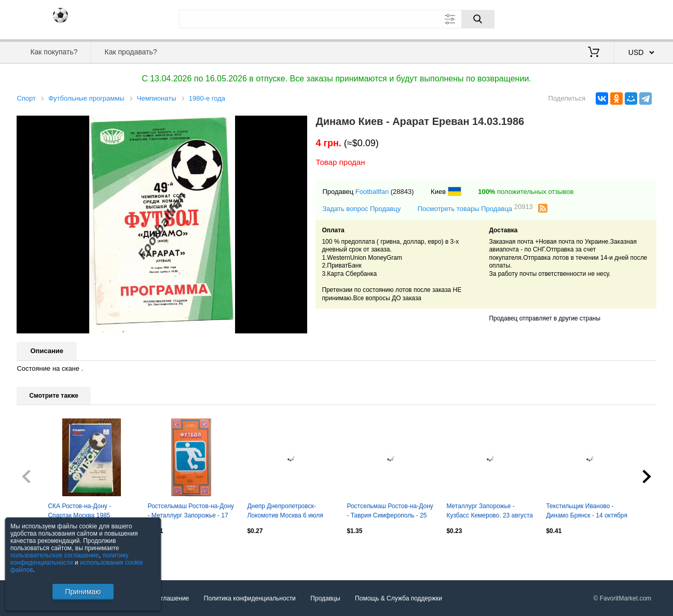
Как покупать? (54, 52)
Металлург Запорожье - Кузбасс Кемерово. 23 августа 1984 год (490, 512)
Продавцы (325, 598)
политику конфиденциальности (70, 559)
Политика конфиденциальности (250, 598)
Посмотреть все (39, 553)
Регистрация (635, 18)
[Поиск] (478, 19)
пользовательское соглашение (55, 555)
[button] (298, 125)
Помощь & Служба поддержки (399, 598)
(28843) (402, 192)
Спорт (26, 98)
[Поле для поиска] (337, 19)
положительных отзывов (526, 192)
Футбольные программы (86, 98)
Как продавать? (131, 52)
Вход (596, 18)
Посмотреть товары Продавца (475, 208)
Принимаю (83, 592)
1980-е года (207, 98)
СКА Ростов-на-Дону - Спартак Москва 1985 (79, 511)
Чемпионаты (157, 98)
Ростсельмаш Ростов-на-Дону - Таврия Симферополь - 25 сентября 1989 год (390, 512)
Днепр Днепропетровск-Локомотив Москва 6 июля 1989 (285, 512)
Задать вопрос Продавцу (361, 209)
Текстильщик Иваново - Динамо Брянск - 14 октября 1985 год (587, 512)
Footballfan (372, 192)
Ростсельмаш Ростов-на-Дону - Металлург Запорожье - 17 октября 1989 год (190, 512)
